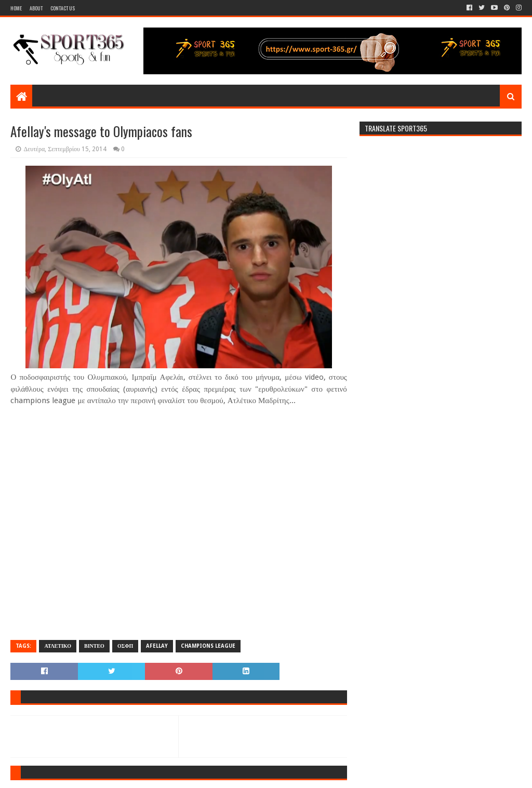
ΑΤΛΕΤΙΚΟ (57, 646)
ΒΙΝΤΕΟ (94, 646)
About (36, 8)
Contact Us (63, 8)
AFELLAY (157, 646)
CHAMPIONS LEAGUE (208, 646)
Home (16, 8)
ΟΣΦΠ (125, 646)
